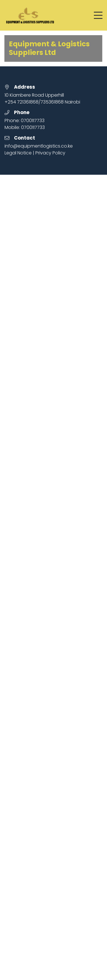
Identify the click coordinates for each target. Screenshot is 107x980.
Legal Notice (18, 153)
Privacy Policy (50, 153)
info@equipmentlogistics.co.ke (39, 146)
